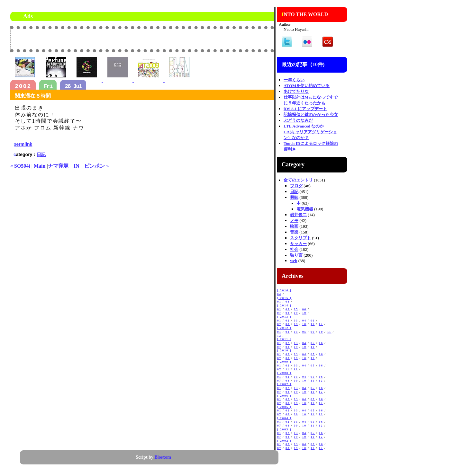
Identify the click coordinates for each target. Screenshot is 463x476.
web (294, 261)
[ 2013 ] (284, 317)
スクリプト (300, 238)
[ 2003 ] (284, 429)
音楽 (294, 232)
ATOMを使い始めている (307, 86)
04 (279, 294)
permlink (23, 144)
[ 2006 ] (284, 396)
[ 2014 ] (284, 305)
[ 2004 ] (284, 418)
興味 (294, 197)
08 (288, 313)
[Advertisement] (199, 39)
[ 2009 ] (284, 362)
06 (304, 309)
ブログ (296, 186)
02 (288, 321)
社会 (294, 249)
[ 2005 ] (284, 407)
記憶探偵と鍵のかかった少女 (311, 115)
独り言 (296, 255)
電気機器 (305, 209)
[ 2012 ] (284, 328)
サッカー (298, 244)
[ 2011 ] (284, 339)
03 (288, 309)
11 (313, 324)
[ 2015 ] (284, 298)
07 (279, 313)
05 (296, 309)
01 (279, 302)
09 (296, 313)
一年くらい (294, 80)
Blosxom (163, 457)
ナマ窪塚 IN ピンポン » (78, 166)
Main (40, 166)
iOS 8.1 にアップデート (305, 109)
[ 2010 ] (284, 350)
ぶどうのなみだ (298, 120)
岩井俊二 (298, 215)
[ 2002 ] (284, 441)
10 (304, 313)
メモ (294, 220)
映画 (294, 226)
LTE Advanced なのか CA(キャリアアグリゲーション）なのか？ (310, 132)
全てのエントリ (298, 180)
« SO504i (20, 166)
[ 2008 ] (284, 373)
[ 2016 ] (284, 290)
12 (321, 324)
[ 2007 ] (284, 384)
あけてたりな (296, 91)
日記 (41, 154)
